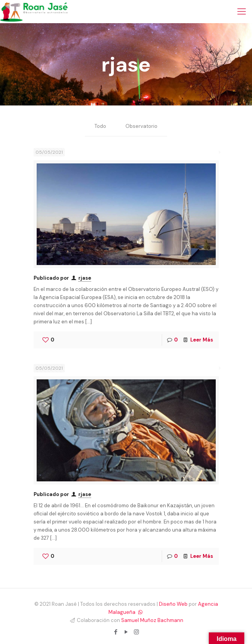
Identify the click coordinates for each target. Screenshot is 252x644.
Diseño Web (173, 604)
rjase (85, 278)
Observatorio (141, 127)
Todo (100, 127)
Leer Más (202, 340)
